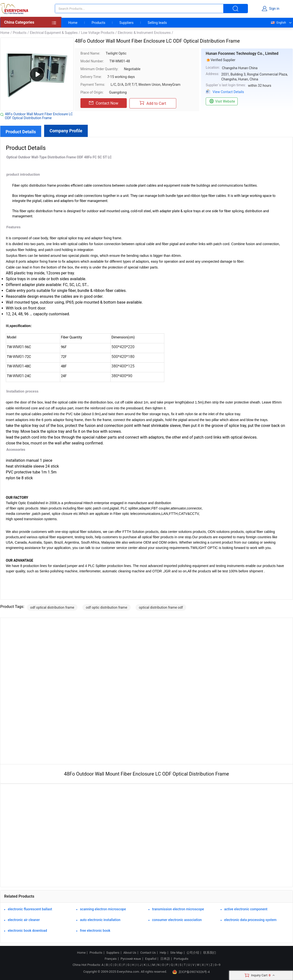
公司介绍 (193, 953)
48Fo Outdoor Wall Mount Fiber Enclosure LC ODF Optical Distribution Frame (39, 116)
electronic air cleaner (24, 920)
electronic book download (27, 931)
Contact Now (104, 103)
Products (98, 23)
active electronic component (246, 909)
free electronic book (95, 931)
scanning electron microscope (103, 909)
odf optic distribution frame (107, 607)
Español (151, 959)
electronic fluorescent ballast (30, 909)
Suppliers (127, 23)
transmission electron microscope (178, 909)
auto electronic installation (100, 920)
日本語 (165, 959)
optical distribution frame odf (161, 607)
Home (73, 23)
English (278, 23)
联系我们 (210, 953)
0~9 (218, 965)
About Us (130, 953)
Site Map (176, 953)
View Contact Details (228, 92)
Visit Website (222, 101)
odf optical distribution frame (52, 607)
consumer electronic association (177, 920)
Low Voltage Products (98, 33)
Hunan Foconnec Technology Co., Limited (242, 53)
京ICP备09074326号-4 (191, 972)
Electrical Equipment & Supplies (54, 33)
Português (181, 959)
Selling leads (157, 23)
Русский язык (131, 959)
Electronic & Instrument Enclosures (144, 33)
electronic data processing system (250, 920)
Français (111, 959)
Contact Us (148, 953)
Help (163, 953)
